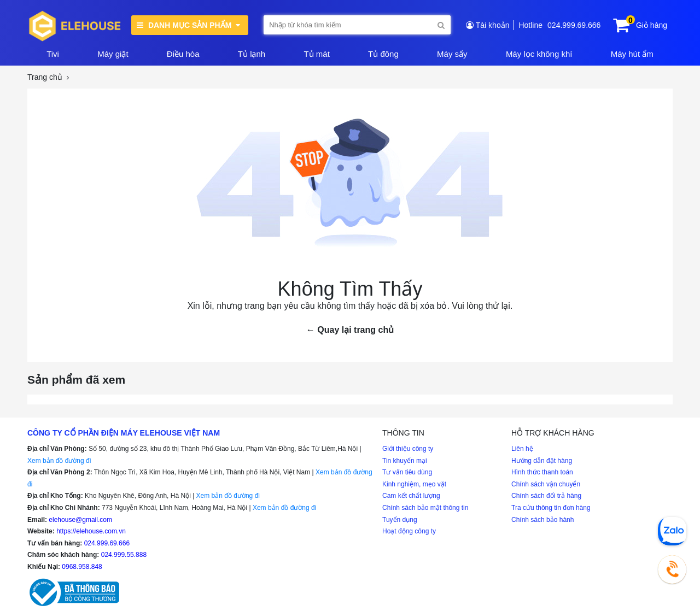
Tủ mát (316, 54)
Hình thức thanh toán (542, 472)
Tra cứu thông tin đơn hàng (551, 508)
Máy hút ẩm (632, 54)
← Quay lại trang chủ (350, 330)
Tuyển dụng (400, 520)
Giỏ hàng (652, 25)
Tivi (53, 54)
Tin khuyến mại (405, 461)
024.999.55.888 (124, 555)
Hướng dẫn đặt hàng (542, 461)
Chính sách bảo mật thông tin (425, 508)
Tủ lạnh (252, 54)
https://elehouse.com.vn (91, 531)
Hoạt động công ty (409, 531)
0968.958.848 (82, 567)
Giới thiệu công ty (408, 449)
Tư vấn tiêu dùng (407, 472)
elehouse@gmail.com (80, 520)
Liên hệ (522, 449)
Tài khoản (493, 25)
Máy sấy (452, 54)
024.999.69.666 (574, 25)
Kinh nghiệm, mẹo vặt (414, 484)
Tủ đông (383, 54)
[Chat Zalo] (672, 531)
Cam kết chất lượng (411, 496)
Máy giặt (113, 54)
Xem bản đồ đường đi (59, 461)
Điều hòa (183, 54)
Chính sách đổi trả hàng (546, 496)
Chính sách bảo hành (542, 520)
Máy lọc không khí (539, 54)
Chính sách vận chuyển (546, 484)
